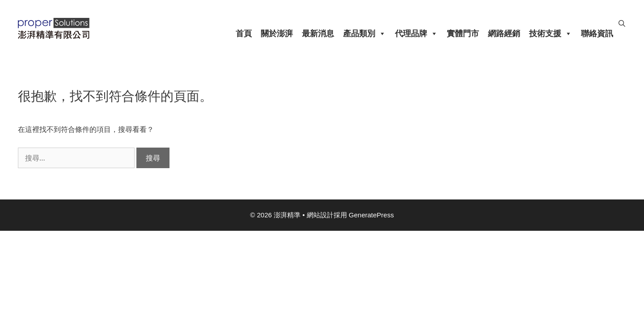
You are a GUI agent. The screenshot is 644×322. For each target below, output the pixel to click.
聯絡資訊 (597, 34)
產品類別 (364, 34)
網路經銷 (504, 34)
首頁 (244, 34)
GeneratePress (371, 215)
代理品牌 (416, 34)
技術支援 (551, 34)
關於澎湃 (277, 34)
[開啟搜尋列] (622, 24)
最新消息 (318, 34)
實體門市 (463, 34)
